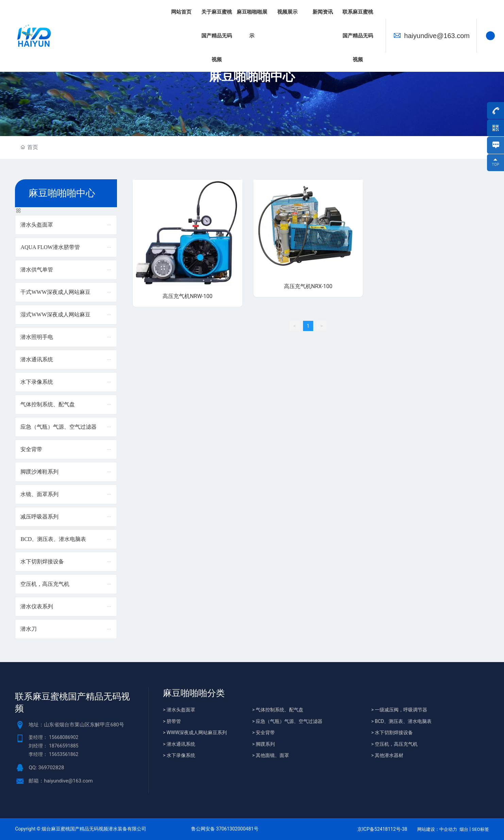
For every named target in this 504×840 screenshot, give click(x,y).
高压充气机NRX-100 (308, 286)
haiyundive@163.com (437, 36)
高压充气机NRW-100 (187, 296)
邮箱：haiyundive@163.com (61, 781)
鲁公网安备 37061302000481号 (225, 829)
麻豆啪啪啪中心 (252, 77)
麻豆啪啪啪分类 (194, 693)
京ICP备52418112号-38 (382, 829)
